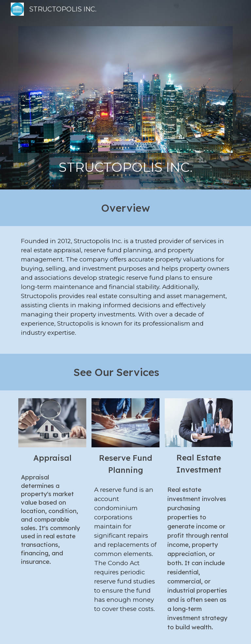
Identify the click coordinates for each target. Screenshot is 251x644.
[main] (125, 167)
